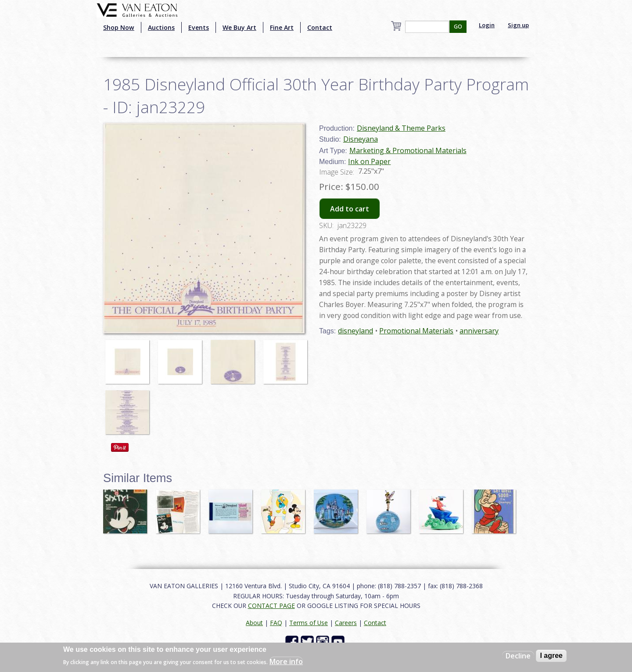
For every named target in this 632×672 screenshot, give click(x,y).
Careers (346, 623)
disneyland (355, 331)
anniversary (479, 331)
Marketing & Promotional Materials (408, 150)
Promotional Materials (416, 331)
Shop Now (119, 27)
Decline (518, 656)
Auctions (161, 27)
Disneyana (361, 139)
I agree (551, 656)
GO (458, 27)
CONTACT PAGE (271, 606)
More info (286, 661)
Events (199, 27)
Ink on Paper (369, 161)
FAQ (276, 623)
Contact (320, 27)
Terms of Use (309, 623)
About (254, 623)
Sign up (518, 25)
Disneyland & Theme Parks (401, 128)
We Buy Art (239, 27)
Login (487, 25)
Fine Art (282, 27)
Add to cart (350, 209)
